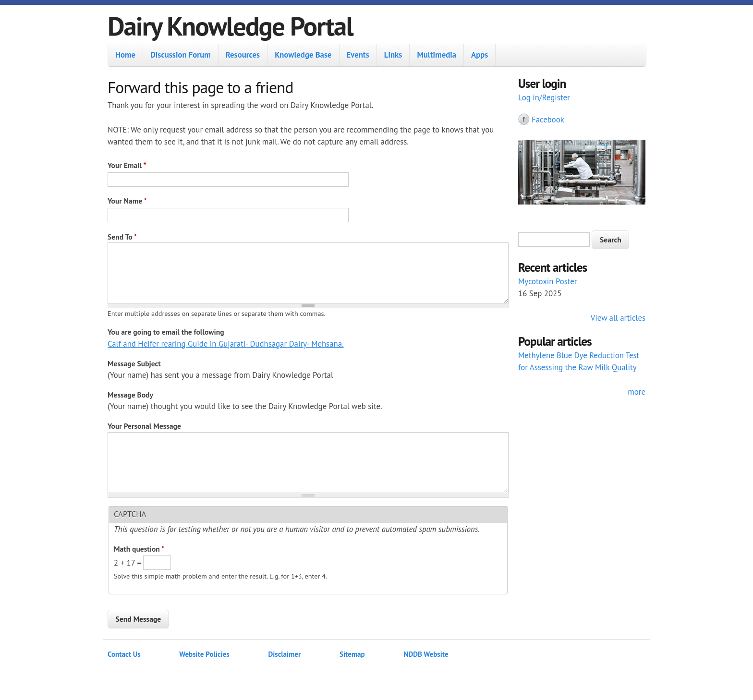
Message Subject (134, 363)
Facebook (548, 120)
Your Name (127, 201)
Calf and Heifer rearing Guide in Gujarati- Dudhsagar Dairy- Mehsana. (226, 344)
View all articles (618, 318)
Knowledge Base (303, 55)
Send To (122, 237)
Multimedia (437, 55)
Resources (243, 55)
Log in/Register (544, 97)
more (637, 392)
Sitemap (352, 654)
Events (358, 55)
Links (393, 55)
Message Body (130, 395)
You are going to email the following (166, 332)
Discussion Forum (181, 55)
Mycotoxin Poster (548, 281)
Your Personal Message (144, 426)
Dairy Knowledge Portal (230, 26)
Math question (139, 549)
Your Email (127, 165)
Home (125, 55)
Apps (480, 55)
